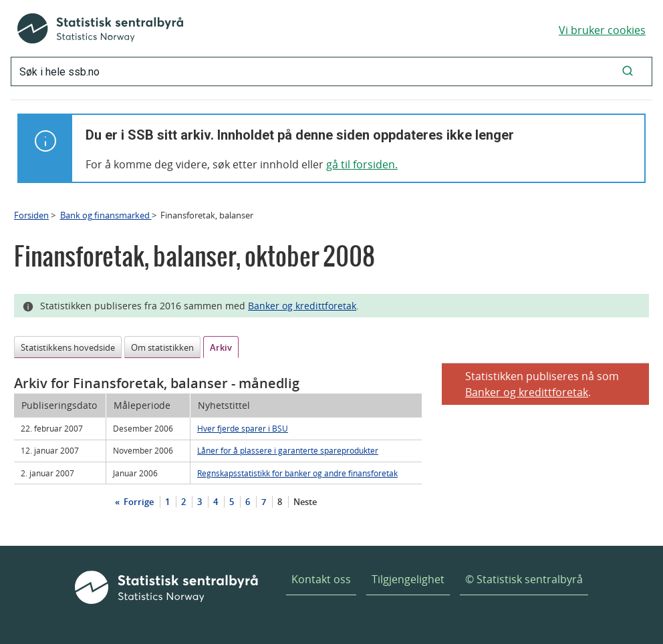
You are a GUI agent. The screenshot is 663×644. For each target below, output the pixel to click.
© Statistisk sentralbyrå (524, 579)
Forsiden (31, 215)
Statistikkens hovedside (68, 347)
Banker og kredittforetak (302, 306)
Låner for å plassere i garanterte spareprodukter (288, 450)
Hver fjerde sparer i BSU (243, 428)
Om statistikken (162, 347)
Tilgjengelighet (408, 579)
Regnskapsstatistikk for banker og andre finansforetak (297, 473)
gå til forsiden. (362, 164)
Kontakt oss (321, 579)
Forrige (138, 502)
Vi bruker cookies (602, 30)
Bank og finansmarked (106, 215)
